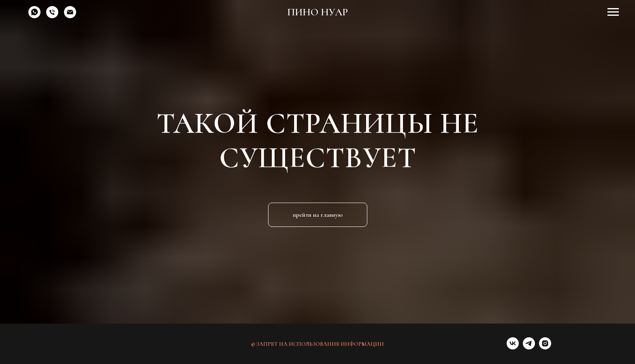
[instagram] (545, 347)
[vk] (513, 347)
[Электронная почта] (70, 16)
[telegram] (529, 347)
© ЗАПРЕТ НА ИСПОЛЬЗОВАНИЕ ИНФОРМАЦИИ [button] (317, 344)
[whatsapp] (34, 16)
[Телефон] (52, 16)
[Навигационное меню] (613, 12)
